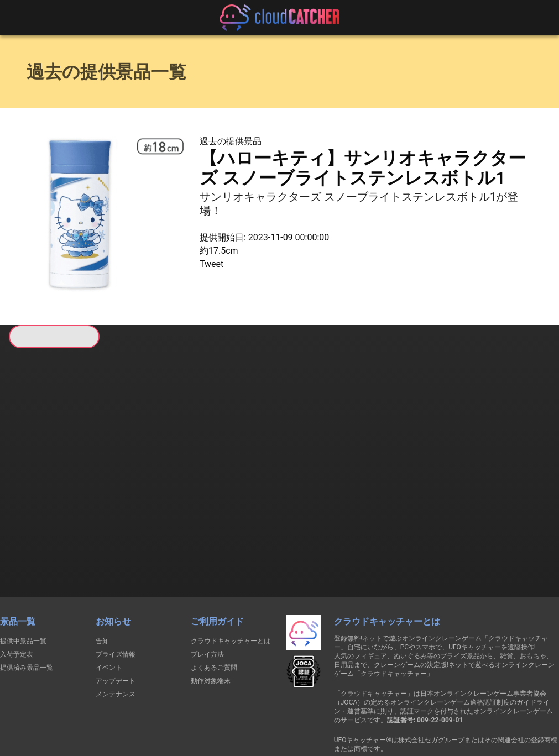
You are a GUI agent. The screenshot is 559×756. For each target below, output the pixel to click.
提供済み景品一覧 (27, 608)
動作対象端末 (211, 621)
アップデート (116, 621)
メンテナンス (116, 634)
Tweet (211, 264)
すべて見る (50, 491)
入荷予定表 (17, 595)
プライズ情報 (116, 595)
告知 (102, 581)
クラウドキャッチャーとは (231, 581)
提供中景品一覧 (23, 581)
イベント (109, 608)
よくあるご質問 (214, 608)
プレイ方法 (207, 595)
